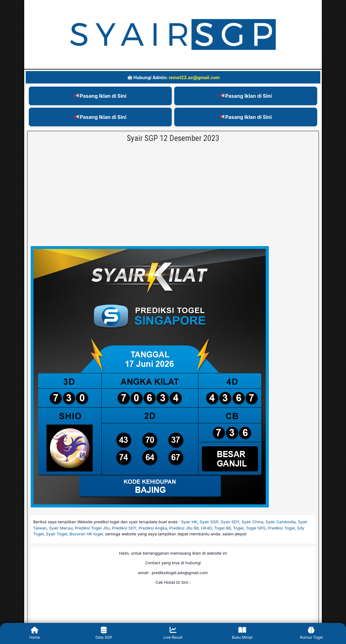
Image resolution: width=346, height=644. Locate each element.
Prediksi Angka (153, 528)
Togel (238, 528)
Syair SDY (230, 522)
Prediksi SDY (124, 528)
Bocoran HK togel (86, 534)
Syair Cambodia (281, 522)
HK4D (206, 528)
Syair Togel (56, 534)
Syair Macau (61, 528)
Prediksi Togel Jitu (93, 528)
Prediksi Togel (281, 528)
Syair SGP (209, 522)
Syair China (252, 522)
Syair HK (189, 522)
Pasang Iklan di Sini (100, 96)
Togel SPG (256, 528)
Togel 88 (222, 528)
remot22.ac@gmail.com (197, 77)
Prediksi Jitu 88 (184, 528)
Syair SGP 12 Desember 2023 (173, 138)
